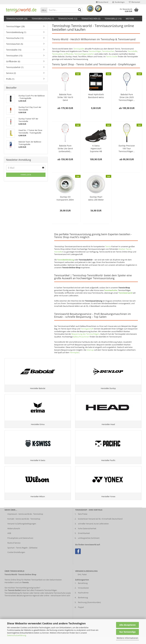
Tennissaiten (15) (14, 56)
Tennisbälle (132, 51)
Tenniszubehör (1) (15, 67)
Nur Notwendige (127, 632)
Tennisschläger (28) (17, 19)
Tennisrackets (10, 602)
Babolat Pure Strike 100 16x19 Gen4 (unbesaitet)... (65, 97)
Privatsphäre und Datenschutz (20, 545)
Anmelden (26, 175)
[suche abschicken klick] (80, 10)
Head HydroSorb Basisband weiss (96, 96)
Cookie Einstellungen (16, 559)
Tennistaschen (108, 51)
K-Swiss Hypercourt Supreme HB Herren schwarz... (96, 149)
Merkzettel (134, 2)
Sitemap (90, 350)
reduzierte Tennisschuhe (55, 600)
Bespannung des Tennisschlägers (86, 334)
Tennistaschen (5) (91, 19)
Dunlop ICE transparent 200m (65, 198)
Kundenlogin (118, 2)
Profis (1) (10, 79)
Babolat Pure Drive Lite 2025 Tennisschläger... (127, 97)
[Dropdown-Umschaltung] (44, 10)
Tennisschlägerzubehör (84, 54)
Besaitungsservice (24, 602)
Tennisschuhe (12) (68, 19)
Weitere (130, 19)
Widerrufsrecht (14, 535)
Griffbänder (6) (13, 61)
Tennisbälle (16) (113, 19)
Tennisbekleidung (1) (43, 19)
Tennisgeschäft (87, 329)
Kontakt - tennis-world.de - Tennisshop (24, 525)
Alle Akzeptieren (127, 625)
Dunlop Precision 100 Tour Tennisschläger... (127, 148)
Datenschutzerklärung (17, 635)
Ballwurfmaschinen (81, 337)
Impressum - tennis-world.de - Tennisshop (25, 521)
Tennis (108, 246)
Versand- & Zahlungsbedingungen (22, 530)
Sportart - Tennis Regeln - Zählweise (22, 555)
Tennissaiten (57, 54)
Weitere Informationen (127, 638)
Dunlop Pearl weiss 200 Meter (96, 198)
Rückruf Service (14, 550)
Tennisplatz (75, 352)
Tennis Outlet (112, 56)
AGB (9, 540)
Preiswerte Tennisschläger (46, 597)
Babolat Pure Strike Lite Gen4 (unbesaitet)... (65, 148)
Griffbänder (69, 54)
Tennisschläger (95, 51)
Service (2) (11, 73)
